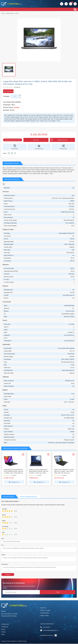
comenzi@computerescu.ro (51, 631)
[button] (75, 4)
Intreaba (17, 108)
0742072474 (47, 627)
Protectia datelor (45, 613)
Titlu (2, 539)
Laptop (17, 14)
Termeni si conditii (45, 611)
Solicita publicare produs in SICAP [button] (15, 140)
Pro (2, 545)
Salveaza (8, 575)
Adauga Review (9, 497)
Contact (3, 632)
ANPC (3, 635)
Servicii (3, 630)
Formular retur (5, 624)
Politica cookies (44, 616)
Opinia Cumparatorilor (30, 497)
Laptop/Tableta (10, 14)
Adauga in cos (14, 482)
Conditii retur (5, 627)
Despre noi (43, 608)
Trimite (69, 592)
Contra (3, 555)
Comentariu (4, 564)
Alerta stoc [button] (40, 140)
